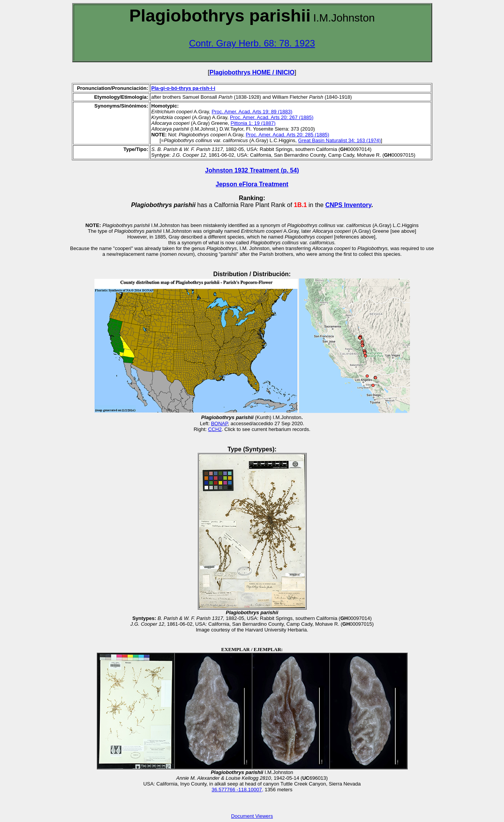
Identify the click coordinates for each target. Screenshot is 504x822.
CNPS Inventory (348, 205)
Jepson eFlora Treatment (252, 184)
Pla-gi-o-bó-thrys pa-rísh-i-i (183, 88)
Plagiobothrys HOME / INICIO (252, 72)
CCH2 (215, 429)
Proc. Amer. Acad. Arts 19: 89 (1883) (252, 112)
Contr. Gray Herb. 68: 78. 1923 (252, 43)
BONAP (220, 423)
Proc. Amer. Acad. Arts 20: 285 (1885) (288, 135)
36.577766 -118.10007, (237, 790)
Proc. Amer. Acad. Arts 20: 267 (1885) (272, 117)
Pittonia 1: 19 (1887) (253, 123)
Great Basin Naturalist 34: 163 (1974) (340, 140)
